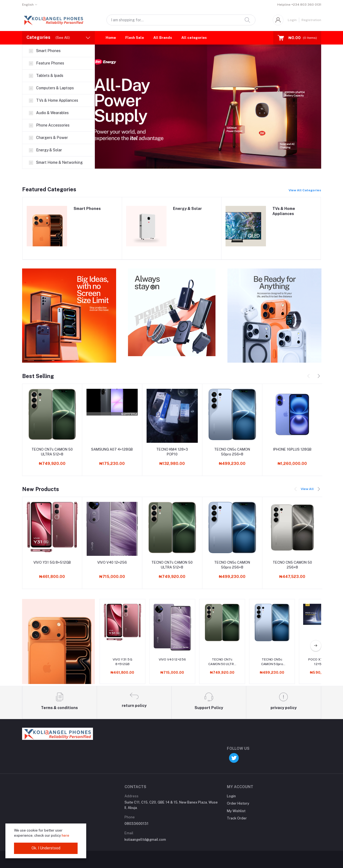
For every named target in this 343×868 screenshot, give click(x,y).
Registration (311, 20)
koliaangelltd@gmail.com (145, 840)
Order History (238, 803)
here (65, 835)
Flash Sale (135, 38)
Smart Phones (87, 209)
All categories (194, 38)
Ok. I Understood (46, 848)
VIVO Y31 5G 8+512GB (52, 562)
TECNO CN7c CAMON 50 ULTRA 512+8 (52, 452)
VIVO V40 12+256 (112, 562)
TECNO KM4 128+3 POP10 (172, 452)
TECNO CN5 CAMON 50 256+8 (292, 565)
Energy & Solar (187, 209)
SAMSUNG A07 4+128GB (112, 449)
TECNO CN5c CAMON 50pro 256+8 (232, 452)
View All (307, 489)
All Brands (163, 38)
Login (292, 20)
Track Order (237, 818)
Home (111, 38)
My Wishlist (236, 811)
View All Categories (305, 190)
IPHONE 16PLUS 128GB (292, 449)
